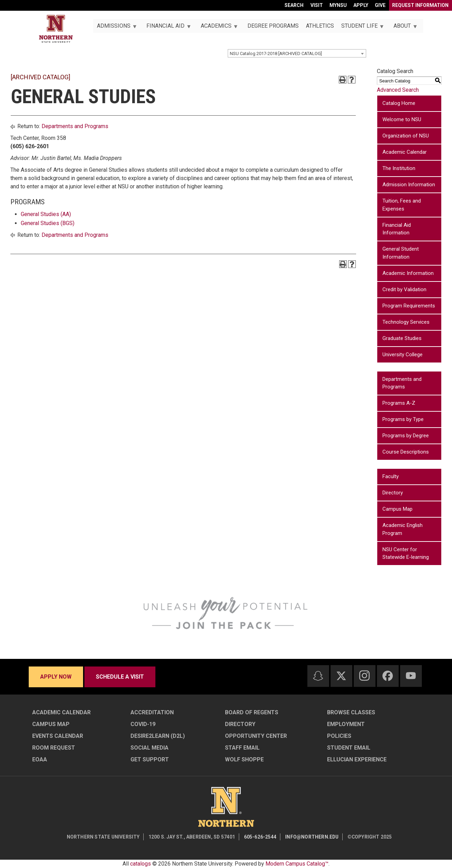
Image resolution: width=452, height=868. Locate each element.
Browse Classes (351, 712)
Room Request (54, 748)
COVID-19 (143, 724)
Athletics (320, 26)
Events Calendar (58, 736)
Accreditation (152, 712)
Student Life (361, 28)
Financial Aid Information (397, 229)
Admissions (115, 28)
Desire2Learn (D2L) (158, 736)
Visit (317, 5)
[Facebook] (388, 676)
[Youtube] (411, 676)
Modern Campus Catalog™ (297, 864)
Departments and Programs (75, 126)
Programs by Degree (406, 436)
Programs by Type (403, 419)
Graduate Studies (402, 338)
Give (380, 5)
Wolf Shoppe (244, 759)
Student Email (349, 748)
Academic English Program (403, 529)
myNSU (338, 5)
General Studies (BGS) (48, 223)
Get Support (150, 759)
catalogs (141, 864)
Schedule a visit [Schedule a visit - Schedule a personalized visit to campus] (120, 677)
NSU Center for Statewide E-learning (406, 553)
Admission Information (409, 185)
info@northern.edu (312, 837)
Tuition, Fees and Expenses (402, 205)
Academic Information (408, 273)
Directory (393, 493)
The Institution (399, 168)
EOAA (40, 759)
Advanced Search (398, 90)
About (404, 28)
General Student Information (401, 253)
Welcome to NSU (402, 119)
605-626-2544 (260, 837)
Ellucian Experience (357, 759)
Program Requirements (409, 306)
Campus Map (397, 509)
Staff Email (242, 748)
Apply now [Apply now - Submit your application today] (56, 677)
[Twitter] (341, 676)
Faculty (391, 476)
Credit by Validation (404, 289)
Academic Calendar (405, 152)
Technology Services (406, 322)
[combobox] (297, 53)
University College (403, 355)
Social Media (150, 748)
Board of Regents (252, 712)
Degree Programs (273, 26)
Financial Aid (167, 28)
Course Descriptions (406, 452)
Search (294, 5)
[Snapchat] (318, 676)
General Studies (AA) (46, 214)
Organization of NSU (406, 136)
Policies (339, 736)
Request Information (420, 5)
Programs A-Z (399, 403)
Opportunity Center (256, 736)
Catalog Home (399, 103)
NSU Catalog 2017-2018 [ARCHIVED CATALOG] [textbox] (276, 53)
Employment (346, 724)
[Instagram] (364, 675)
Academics (217, 28)
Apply (361, 5)
